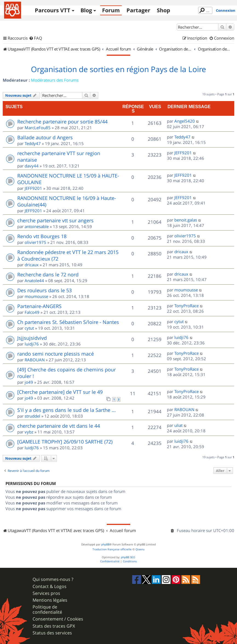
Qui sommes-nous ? (53, 579)
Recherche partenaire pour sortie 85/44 (62, 122)
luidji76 (32, 344)
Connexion (226, 10)
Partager (138, 10)
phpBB (105, 544)
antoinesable (37, 226)
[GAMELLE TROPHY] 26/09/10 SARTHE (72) (65, 442)
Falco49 (32, 312)
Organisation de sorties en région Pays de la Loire (119, 69)
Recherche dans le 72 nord (48, 274)
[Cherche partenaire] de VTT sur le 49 (60, 392)
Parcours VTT (53, 10)
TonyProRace (187, 306)
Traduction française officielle (112, 549)
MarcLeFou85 (38, 128)
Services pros (46, 593)
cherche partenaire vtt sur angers (55, 220)
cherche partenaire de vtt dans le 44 (59, 426)
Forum (111, 10)
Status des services (52, 633)
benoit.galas (186, 220)
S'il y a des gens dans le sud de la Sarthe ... (67, 410)
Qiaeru (140, 549)
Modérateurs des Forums (55, 80)
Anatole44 (34, 280)
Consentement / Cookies (58, 619)
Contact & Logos (50, 587)
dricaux (32, 265)
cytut (29, 328)
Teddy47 (33, 143)
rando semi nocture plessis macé (56, 354)
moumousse (36, 296)
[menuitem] (36, 38)
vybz (29, 432)
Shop (164, 10)
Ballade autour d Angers (45, 137)
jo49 (29, 382)
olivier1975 (35, 242)
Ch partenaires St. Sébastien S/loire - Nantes (68, 322)
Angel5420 (185, 121)
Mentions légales (50, 600)
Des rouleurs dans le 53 (44, 290)
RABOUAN (35, 360)
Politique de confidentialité (47, 610)
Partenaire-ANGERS (39, 306)
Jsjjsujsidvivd (32, 338)
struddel (32, 416)
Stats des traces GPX (54, 626)
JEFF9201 (183, 153)
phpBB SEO (128, 557)
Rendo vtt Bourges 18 (42, 236)
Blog (86, 10)
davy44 (32, 166)
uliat (178, 425)
